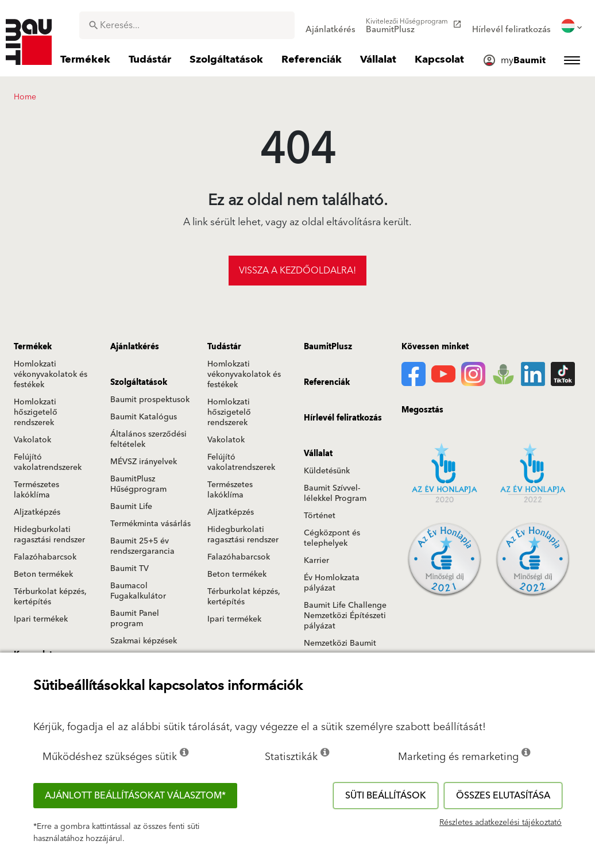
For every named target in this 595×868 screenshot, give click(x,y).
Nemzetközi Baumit (340, 643)
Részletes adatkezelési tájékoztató (501, 823)
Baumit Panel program (135, 619)
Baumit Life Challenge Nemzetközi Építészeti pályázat (345, 616)
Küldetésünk (327, 471)
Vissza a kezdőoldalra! (297, 271)
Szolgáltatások (139, 383)
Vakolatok (32, 440)
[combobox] (187, 25)
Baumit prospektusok (150, 400)
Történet (320, 516)
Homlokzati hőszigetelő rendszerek (36, 412)
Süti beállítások (386, 796)
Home (25, 97)
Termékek (33, 347)
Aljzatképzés (37, 512)
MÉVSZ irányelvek (144, 462)
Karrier (316, 561)
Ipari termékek (41, 619)
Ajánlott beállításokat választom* (135, 796)
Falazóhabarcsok (45, 557)
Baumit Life (131, 507)
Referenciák (327, 383)
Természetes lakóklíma (36, 490)
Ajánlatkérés (135, 347)
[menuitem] (331, 26)
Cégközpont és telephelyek (332, 538)
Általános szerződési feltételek (148, 439)
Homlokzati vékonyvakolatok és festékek (51, 375)
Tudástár (224, 347)
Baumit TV (130, 569)
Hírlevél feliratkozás (343, 418)
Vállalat (318, 454)
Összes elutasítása (503, 796)
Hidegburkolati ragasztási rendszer (49, 535)
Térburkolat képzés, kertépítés (50, 597)
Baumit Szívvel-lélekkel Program (335, 493)
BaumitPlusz (328, 347)
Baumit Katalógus (144, 417)
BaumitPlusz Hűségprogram (138, 484)
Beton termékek (43, 574)
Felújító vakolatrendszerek (48, 462)
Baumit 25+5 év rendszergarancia (142, 546)
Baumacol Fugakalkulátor (138, 591)
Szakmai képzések (144, 641)
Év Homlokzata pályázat (332, 583)
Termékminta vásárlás (150, 524)
